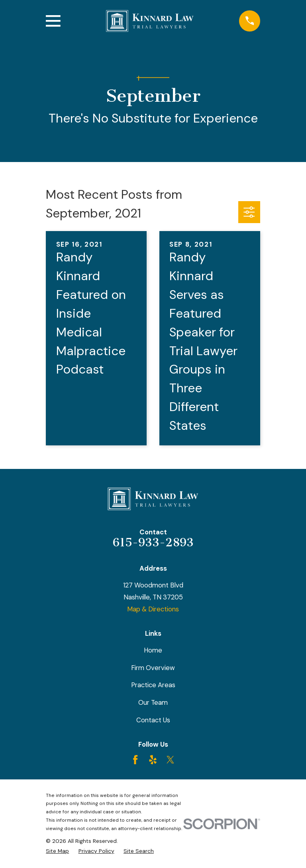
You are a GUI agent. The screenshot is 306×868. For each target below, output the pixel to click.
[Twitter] (170, 760)
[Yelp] (153, 760)
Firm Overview (153, 668)
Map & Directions (153, 609)
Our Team (153, 702)
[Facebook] (135, 760)
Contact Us (153, 720)
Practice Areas (153, 685)
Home (153, 650)
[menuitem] (57, 851)
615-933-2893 (153, 542)
